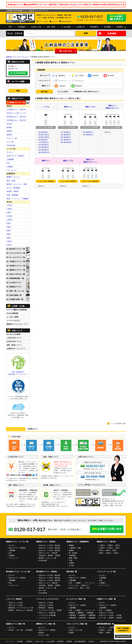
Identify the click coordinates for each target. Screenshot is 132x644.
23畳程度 (82, 618)
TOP (10, 27)
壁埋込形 (12, 608)
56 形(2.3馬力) (44, 135)
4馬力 (9, 227)
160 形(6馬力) (43, 147)
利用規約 (69, 641)
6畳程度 (72, 613)
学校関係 (72, 555)
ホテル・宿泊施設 (13, 188)
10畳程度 (90, 613)
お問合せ (91, 641)
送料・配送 (51, 27)
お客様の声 (80, 27)
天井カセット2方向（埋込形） (50, 548)
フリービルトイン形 (26, 608)
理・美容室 (73, 553)
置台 (82, 588)
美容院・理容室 (13, 191)
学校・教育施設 (13, 195)
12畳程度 (72, 615)
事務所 (71, 545)
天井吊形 (42, 555)
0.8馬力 (102, 630)
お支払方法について (14, 341)
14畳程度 (82, 615)
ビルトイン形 (12, 138)
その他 (71, 566)
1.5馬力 (10, 205)
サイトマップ (10, 641)
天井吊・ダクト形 (76, 630)
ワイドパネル (74, 585)
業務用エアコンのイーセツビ (17, 57)
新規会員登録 (66, 21)
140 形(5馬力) (43, 145)
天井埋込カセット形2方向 (16, 117)
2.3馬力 (10, 216)
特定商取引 (94, 27)
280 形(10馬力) (44, 152)
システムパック (45, 618)
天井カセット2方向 (16, 605)
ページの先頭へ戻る (118, 423)
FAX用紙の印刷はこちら (93, 480)
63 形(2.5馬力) (44, 137)
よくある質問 (66, 27)
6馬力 (9, 234)
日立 (8, 163)
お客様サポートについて (16, 349)
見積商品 (120, 27)
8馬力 (9, 238)
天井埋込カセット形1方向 (16, 120)
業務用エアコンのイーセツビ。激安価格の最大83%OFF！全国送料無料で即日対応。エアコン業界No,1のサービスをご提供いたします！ (20, 18)
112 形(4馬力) (43, 142)
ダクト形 (10, 142)
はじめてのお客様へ (14, 334)
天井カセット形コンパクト (17, 113)
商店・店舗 (11, 181)
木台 (88, 588)
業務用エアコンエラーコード (18, 324)
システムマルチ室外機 (47, 615)
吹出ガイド (73, 588)
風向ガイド (86, 585)
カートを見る (44, 21)
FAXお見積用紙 (12, 313)
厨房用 (9, 135)
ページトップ (123, 636)
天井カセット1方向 (16, 603)
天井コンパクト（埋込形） (49, 553)
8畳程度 (81, 613)
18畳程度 (92, 615)
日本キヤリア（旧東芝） (16, 156)
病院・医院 (73, 558)
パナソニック (12, 170)
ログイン (55, 21)
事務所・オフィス (13, 177)
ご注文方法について (14, 338)
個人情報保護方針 (80, 641)
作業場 (71, 563)
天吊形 (9, 124)
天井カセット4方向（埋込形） (50, 545)
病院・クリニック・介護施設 (18, 199)
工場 (71, 561)
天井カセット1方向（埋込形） (50, 550)
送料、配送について (14, 345)
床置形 (9, 131)
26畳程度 (92, 618)
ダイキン (10, 152)
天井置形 (29, 630)
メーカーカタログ (13, 320)
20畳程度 (72, 618)
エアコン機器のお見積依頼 (17, 310)
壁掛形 (9, 127)
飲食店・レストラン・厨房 (17, 184)
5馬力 (9, 231)
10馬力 (9, 241)
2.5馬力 (10, 220)
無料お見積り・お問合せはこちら (116, 18)
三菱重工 (10, 167)
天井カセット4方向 (106, 613)
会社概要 (107, 27)
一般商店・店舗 (75, 548)
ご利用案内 (21, 27)
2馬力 (9, 213)
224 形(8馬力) (43, 150)
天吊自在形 (11, 145)
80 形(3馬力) (43, 140)
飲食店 (71, 550)
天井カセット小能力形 (24, 610)
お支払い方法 (36, 27)
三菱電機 (10, 159)
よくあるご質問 (12, 317)
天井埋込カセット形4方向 (16, 109)
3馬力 (9, 223)
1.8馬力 (10, 209)
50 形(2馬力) (43, 132)
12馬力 (9, 245)
